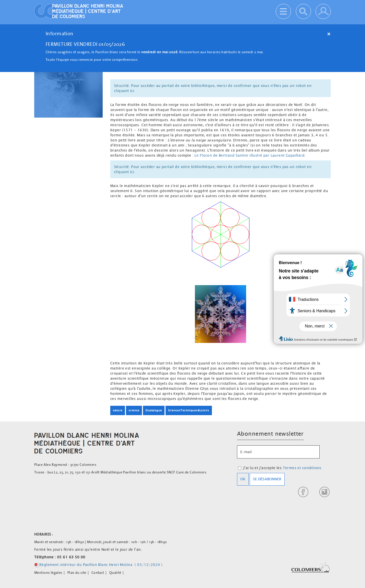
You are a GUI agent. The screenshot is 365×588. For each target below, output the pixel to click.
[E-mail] (278, 452)
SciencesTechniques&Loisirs (189, 410)
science (134, 410)
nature (118, 410)
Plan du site (77, 573)
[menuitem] (51, 573)
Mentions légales (48, 573)
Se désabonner (267, 479)
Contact (98, 573)
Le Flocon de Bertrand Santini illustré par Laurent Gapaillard (249, 155)
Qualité (115, 573)
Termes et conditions (302, 468)
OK (243, 479)
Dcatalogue (154, 410)
